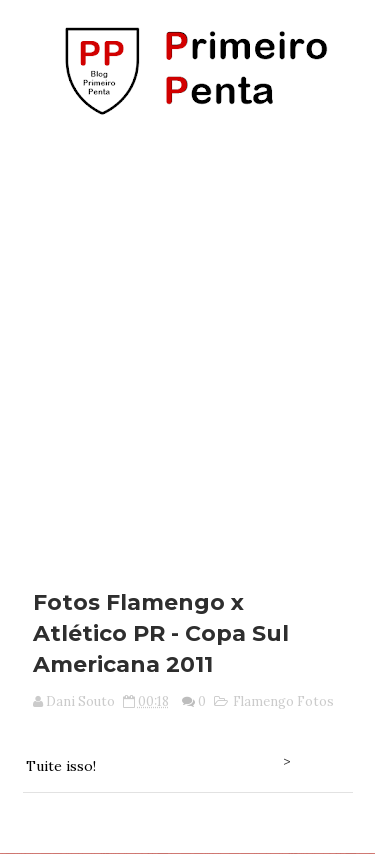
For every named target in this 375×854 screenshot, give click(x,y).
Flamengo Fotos (283, 701)
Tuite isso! (61, 766)
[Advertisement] (187, 345)
